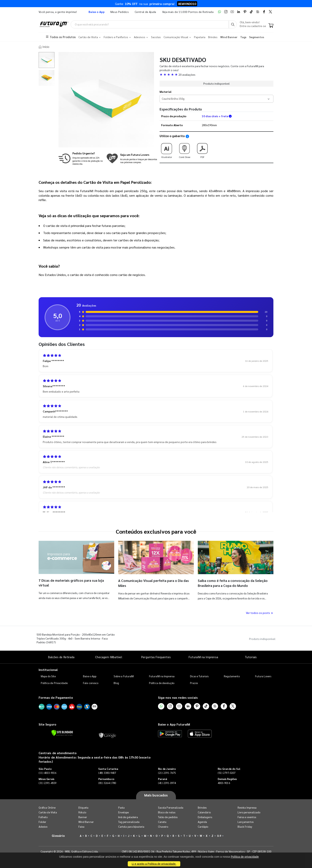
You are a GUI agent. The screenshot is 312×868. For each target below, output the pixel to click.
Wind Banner (86, 821)
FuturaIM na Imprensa (203, 657)
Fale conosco (91, 682)
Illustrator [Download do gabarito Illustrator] (167, 149)
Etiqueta (83, 807)
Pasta (121, 807)
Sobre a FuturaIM (124, 676)
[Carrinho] (271, 26)
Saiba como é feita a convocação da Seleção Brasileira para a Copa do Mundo (231, 582)
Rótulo (82, 812)
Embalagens (205, 817)
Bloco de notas (167, 812)
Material (165, 91)
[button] (216, 74)
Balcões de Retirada (61, 657)
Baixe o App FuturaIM (174, 724)
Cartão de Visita (48, 812)
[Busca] (233, 24)
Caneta (162, 821)
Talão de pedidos (168, 817)
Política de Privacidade (54, 682)
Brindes (202, 807)
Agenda (202, 821)
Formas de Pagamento (56, 697)
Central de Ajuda (145, 12)
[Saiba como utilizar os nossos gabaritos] (187, 136)
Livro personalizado (249, 812)
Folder (42, 821)
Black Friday (245, 826)
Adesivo (43, 826)
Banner (83, 817)
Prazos (194, 682)
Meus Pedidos (120, 12)
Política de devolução (162, 682)
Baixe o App (90, 676)
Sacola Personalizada (171, 807)
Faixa (81, 826)
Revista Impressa (247, 807)
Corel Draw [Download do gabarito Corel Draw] (184, 149)
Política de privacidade (245, 857)
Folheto (43, 817)
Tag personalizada (129, 821)
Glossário (58, 835)
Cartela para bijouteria (131, 826)
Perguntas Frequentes (156, 657)
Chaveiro (163, 826)
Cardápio (203, 826)
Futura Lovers (263, 676)
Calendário (204, 812)
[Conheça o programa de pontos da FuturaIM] (132, 158)
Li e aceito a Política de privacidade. (154, 864)
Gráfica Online (47, 807)
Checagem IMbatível (109, 657)
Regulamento (232, 676)
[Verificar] (62, 732)
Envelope (124, 812)
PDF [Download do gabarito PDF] (202, 149)
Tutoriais (251, 657)
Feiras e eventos (247, 817)
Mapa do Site (48, 676)
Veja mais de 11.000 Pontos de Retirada (188, 12)
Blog (116, 682)
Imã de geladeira (128, 817)
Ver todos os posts (260, 612)
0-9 (219, 835)
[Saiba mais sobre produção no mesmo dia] (81, 158)
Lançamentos (246, 821)
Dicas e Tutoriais (199, 676)
